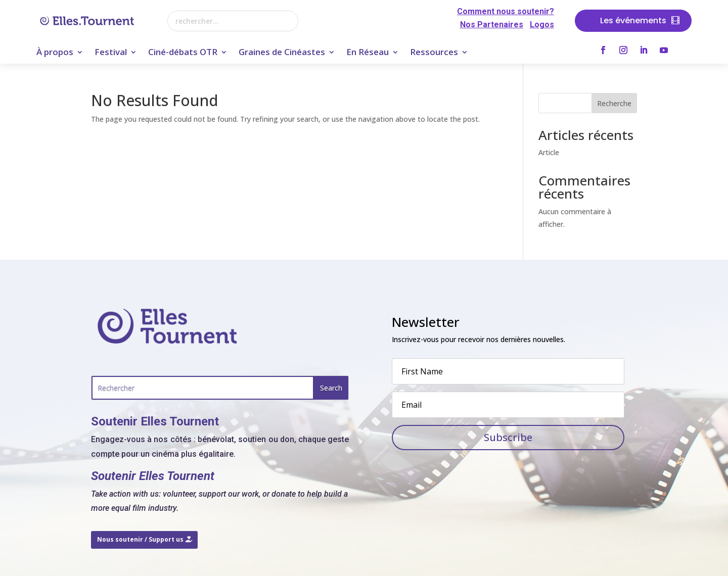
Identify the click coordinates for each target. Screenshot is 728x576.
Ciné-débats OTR (183, 53)
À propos (55, 53)
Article (549, 152)
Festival (111, 53)
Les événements (633, 20)
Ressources (434, 53)
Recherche (614, 103)
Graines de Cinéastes (282, 53)
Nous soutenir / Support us (140, 539)
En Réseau (368, 53)
